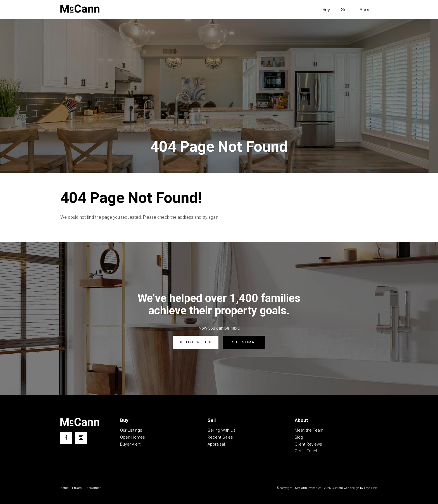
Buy (326, 9)
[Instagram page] (81, 438)
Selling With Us (222, 431)
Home (65, 489)
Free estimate (244, 343)
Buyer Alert (130, 445)
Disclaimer (95, 489)
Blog (299, 438)
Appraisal (216, 445)
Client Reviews (308, 445)
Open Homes (133, 438)
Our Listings (131, 431)
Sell (345, 9)
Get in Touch (307, 451)
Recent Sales (220, 438)
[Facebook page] (66, 438)
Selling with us (196, 343)
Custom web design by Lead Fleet (353, 489)
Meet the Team (309, 431)
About (366, 9)
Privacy (78, 489)
